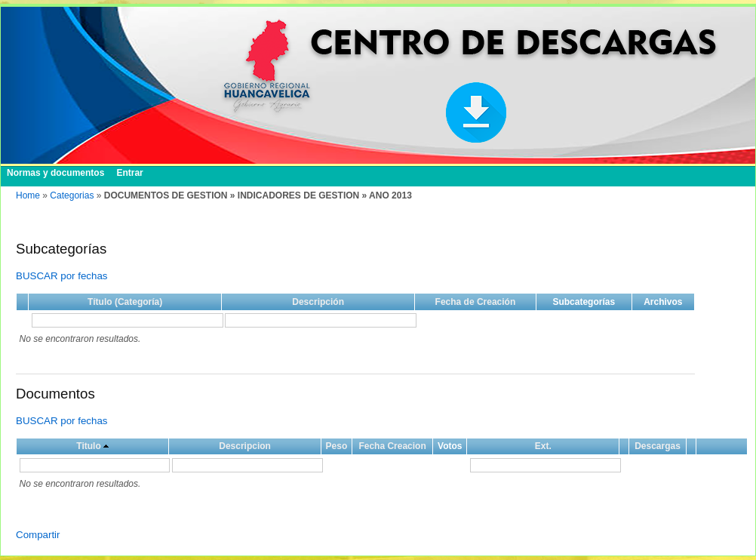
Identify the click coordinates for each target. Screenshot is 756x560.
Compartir (38, 535)
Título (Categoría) (125, 302)
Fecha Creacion (392, 446)
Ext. (543, 446)
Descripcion (245, 446)
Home (28, 195)
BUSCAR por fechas (61, 276)
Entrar (129, 173)
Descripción (318, 302)
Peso (337, 446)
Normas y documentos (55, 173)
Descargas (658, 446)
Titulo (88, 446)
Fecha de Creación (476, 302)
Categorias (72, 195)
